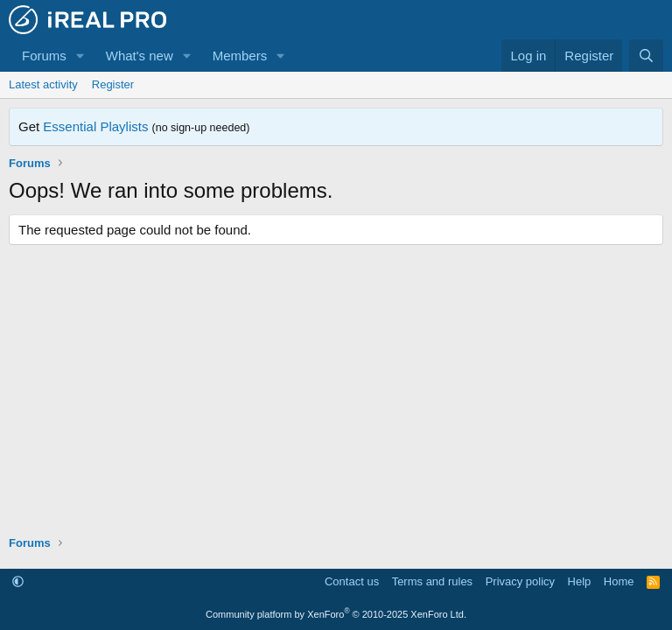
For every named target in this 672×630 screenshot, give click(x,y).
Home (619, 581)
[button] (80, 56)
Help (580, 581)
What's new (140, 56)
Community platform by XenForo (336, 614)
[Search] (646, 56)
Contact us (352, 581)
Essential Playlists (95, 126)
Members (240, 56)
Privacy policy (520, 581)
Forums (44, 56)
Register (113, 84)
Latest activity (43, 84)
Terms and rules (432, 581)
